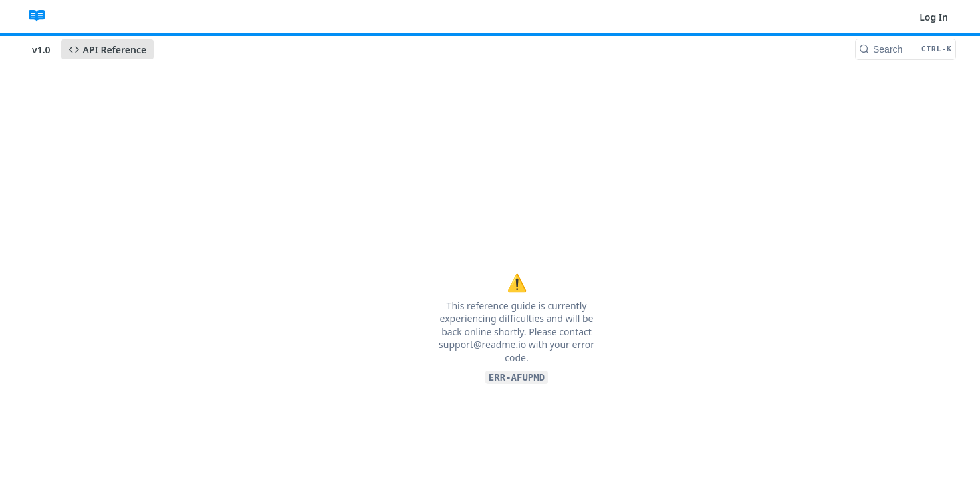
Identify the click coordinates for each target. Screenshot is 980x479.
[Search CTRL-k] (906, 49)
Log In (934, 17)
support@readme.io (482, 344)
